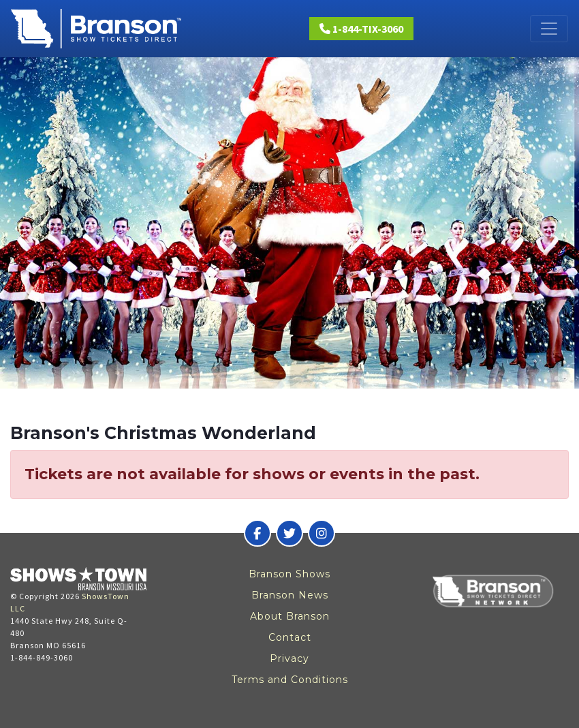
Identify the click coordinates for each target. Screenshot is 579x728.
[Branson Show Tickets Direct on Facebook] (257, 533)
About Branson (290, 616)
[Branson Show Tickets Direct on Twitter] (289, 533)
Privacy (289, 658)
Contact (290, 637)
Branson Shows (289, 574)
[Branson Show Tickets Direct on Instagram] (322, 533)
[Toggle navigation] (549, 29)
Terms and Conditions (290, 680)
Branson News (290, 595)
